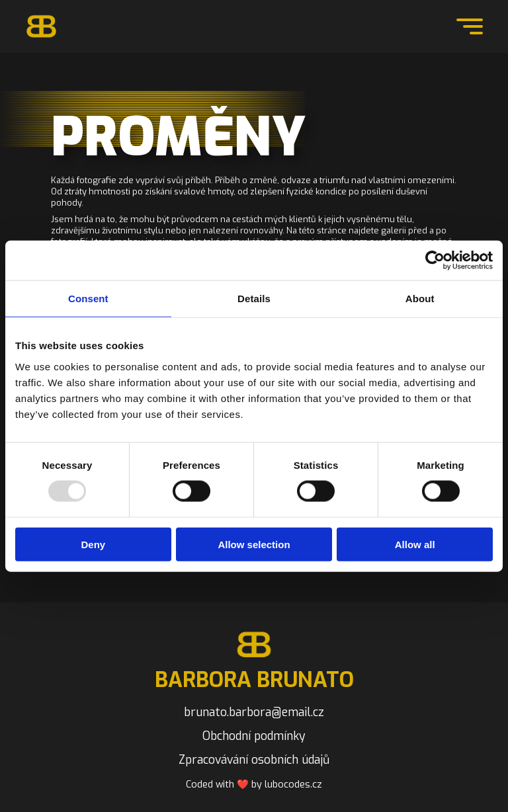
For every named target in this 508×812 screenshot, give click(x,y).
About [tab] (420, 299)
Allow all (415, 544)
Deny (93, 544)
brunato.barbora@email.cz (254, 712)
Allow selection (254, 544)
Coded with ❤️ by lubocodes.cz (254, 785)
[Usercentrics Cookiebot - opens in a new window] (435, 261)
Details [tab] (254, 299)
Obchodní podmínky (254, 736)
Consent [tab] (88, 299)
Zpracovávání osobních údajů (254, 760)
